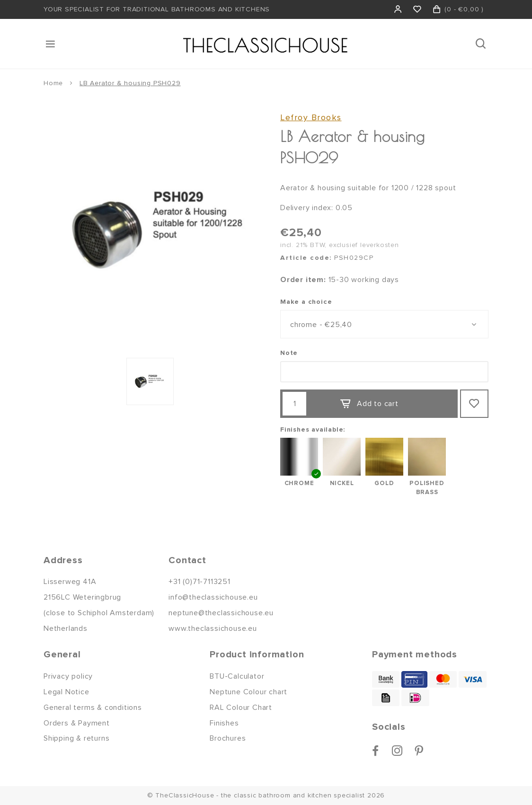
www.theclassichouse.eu (213, 628)
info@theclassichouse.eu (213, 597)
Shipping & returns (76, 738)
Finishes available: (313, 429)
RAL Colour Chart (241, 708)
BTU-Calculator (237, 676)
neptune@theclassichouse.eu (221, 613)
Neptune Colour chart (248, 692)
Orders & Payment (77, 723)
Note (289, 353)
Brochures (228, 738)
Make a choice (306, 302)
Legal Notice (66, 692)
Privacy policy (68, 676)
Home (53, 83)
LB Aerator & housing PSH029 (130, 83)
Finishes (224, 723)
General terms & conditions (93, 708)
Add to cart (369, 404)
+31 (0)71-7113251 (199, 582)
